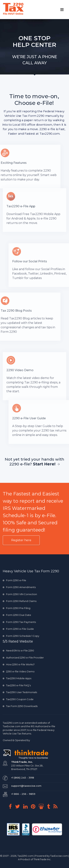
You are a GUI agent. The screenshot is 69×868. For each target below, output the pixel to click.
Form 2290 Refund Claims (20, 601)
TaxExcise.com (59, 856)
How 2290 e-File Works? (19, 664)
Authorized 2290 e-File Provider (23, 658)
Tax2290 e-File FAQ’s (17, 685)
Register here (21, 540)
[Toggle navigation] (62, 10)
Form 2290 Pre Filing (17, 608)
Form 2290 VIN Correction (20, 594)
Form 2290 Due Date (17, 615)
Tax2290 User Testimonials (20, 692)
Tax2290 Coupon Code (18, 699)
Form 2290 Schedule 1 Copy (21, 636)
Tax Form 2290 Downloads (20, 706)
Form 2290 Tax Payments (19, 622)
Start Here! (46, 464)
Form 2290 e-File (14, 580)
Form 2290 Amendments (19, 587)
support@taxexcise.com (26, 786)
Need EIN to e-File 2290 (18, 650)
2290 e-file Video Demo (19, 671)
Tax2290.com (11, 723)
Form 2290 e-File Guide (18, 629)
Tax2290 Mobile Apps (17, 678)
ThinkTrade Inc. (42, 859)
